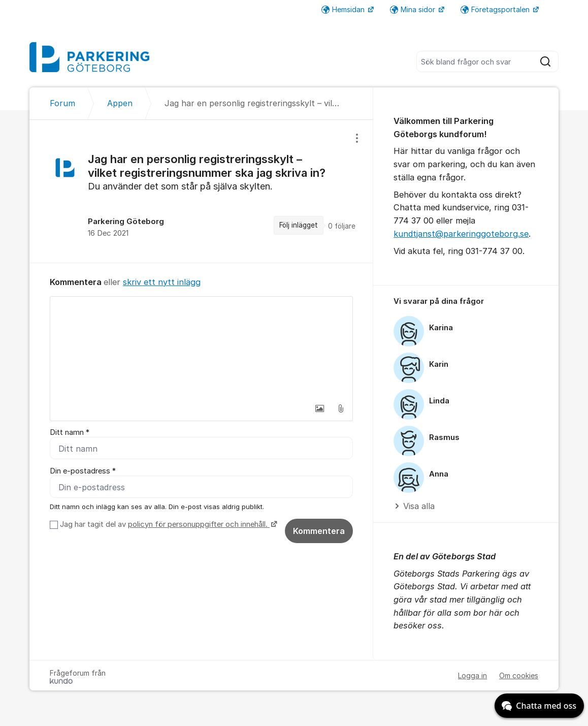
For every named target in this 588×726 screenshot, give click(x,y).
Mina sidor (414, 9)
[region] (201, 191)
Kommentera (319, 531)
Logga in (472, 675)
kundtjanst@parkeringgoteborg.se (461, 234)
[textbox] (201, 348)
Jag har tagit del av (167, 524)
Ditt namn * (70, 432)
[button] (319, 408)
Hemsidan (344, 9)
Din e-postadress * (83, 471)
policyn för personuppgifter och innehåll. (199, 524)
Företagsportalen (496, 9)
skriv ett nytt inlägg (162, 282)
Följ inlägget (299, 225)
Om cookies (519, 675)
